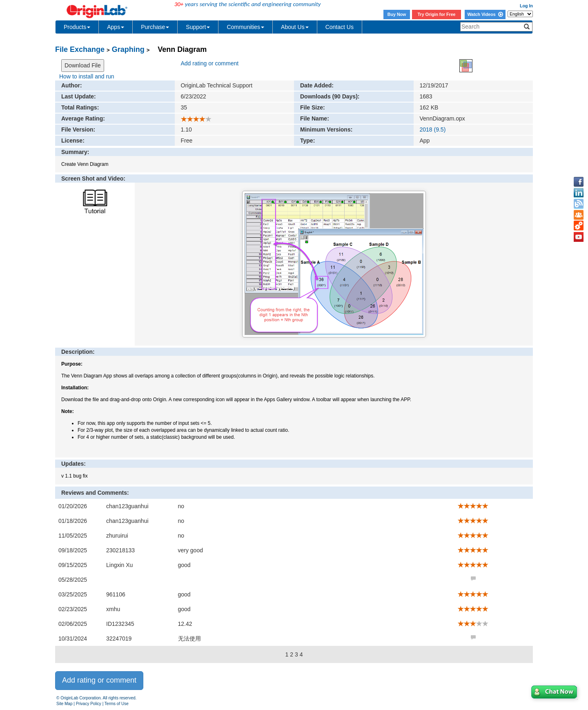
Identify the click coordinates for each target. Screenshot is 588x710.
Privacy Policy (89, 704)
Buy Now (397, 14)
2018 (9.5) (433, 129)
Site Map (64, 704)
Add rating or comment (210, 63)
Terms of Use (117, 704)
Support (198, 27)
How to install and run (87, 76)
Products (77, 27)
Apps (116, 27)
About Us (295, 27)
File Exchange (80, 49)
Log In (526, 6)
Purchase (155, 27)
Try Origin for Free (437, 14)
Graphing (128, 49)
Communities (245, 27)
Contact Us (340, 27)
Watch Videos (485, 14)
